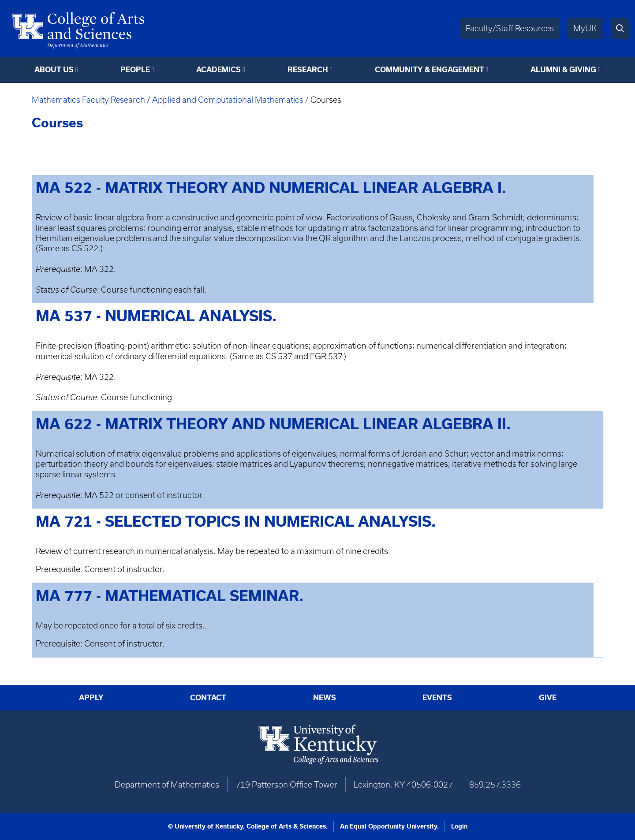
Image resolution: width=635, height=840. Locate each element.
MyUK (585, 28)
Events (437, 698)
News (325, 698)
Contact (208, 698)
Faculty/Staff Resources (510, 28)
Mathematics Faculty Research (88, 100)
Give (548, 698)
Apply (91, 698)
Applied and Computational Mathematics (228, 100)
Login (459, 826)
